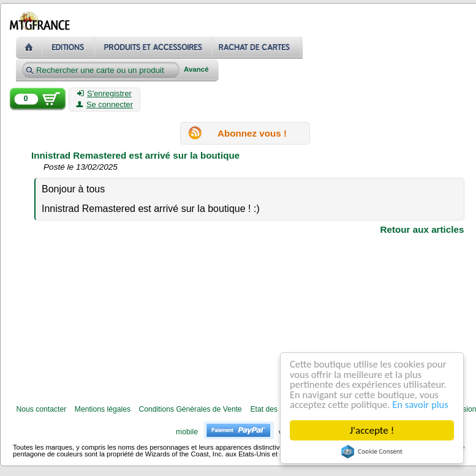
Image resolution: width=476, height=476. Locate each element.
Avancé (196, 70)
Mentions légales (103, 409)
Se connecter (104, 105)
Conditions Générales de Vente (191, 409)
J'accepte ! (372, 430)
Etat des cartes (275, 409)
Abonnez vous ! (252, 133)
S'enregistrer (104, 94)
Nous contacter (41, 409)
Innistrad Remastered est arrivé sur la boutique (135, 155)
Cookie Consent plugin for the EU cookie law (372, 451)
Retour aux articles (422, 229)
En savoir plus (425, 405)
